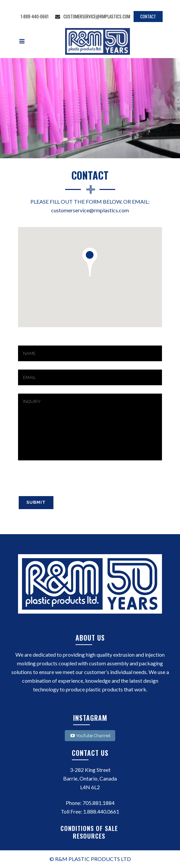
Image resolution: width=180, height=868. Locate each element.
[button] (90, 262)
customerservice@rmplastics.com (93, 16)
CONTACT (148, 16)
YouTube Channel (90, 736)
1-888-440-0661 (35, 16)
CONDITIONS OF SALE (90, 828)
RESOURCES (90, 836)
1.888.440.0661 (101, 811)
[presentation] (69, 482)
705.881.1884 (99, 803)
